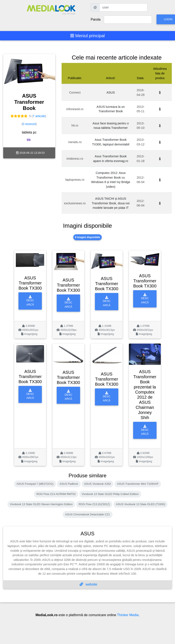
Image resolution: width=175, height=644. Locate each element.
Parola (96, 19)
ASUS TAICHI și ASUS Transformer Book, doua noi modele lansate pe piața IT (111, 203)
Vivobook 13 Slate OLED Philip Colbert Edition (110, 494)
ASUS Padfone (69, 484)
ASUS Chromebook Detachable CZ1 (88, 514)
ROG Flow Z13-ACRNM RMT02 (56, 494)
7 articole (39, 116)
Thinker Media (128, 615)
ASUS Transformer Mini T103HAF (138, 484)
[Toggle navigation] (88, 36)
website (88, 584)
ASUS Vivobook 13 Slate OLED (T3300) (141, 504)
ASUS (111, 92)
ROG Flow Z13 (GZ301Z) (94, 504)
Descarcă (30, 301)
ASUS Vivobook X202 (97, 484)
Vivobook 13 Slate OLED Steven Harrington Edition (41, 504)
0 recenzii (29, 124)
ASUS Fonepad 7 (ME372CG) (35, 484)
